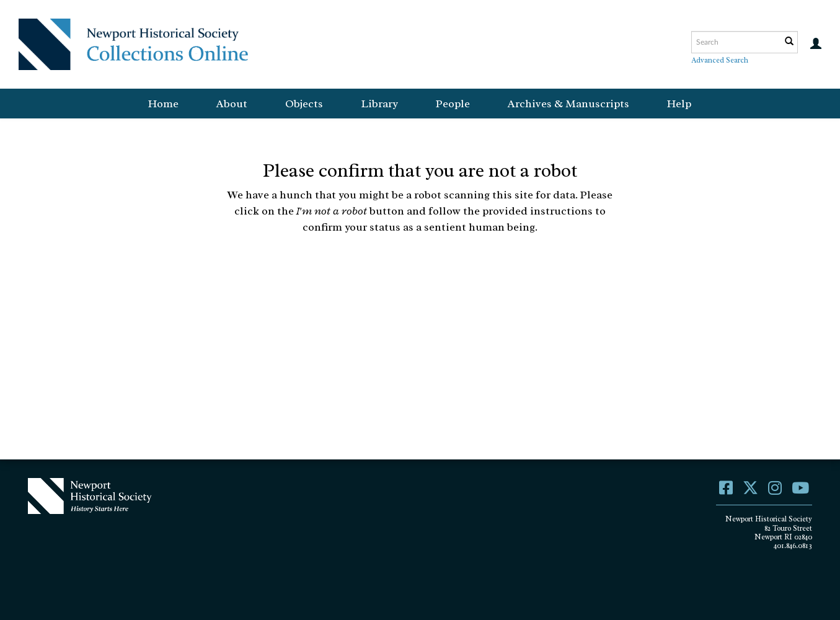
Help (679, 104)
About (232, 104)
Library (379, 104)
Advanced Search (720, 60)
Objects (304, 104)
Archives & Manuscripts (568, 104)
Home (163, 104)
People (453, 104)
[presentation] (412, 274)
